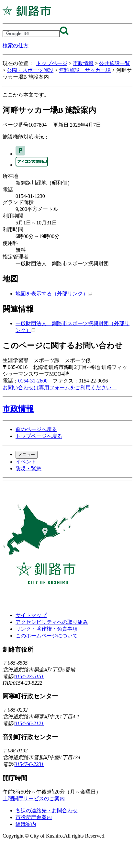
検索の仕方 (16, 46)
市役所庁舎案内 (34, 817)
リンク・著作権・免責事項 (47, 629)
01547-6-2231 (29, 764)
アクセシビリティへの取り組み (52, 622)
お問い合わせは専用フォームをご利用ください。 (60, 388)
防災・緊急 (28, 468)
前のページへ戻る (36, 429)
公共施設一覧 (115, 63)
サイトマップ (31, 615)
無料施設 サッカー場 (85, 70)
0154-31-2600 (33, 381)
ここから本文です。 (26, 95)
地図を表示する (54, 294)
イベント (26, 462)
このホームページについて (47, 636)
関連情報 (18, 309)
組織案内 (26, 824)
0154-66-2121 (29, 723)
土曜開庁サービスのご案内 (34, 799)
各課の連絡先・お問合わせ (47, 811)
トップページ (52, 63)
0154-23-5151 (29, 676)
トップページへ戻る (39, 436)
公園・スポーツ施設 (30, 70)
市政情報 (83, 63)
